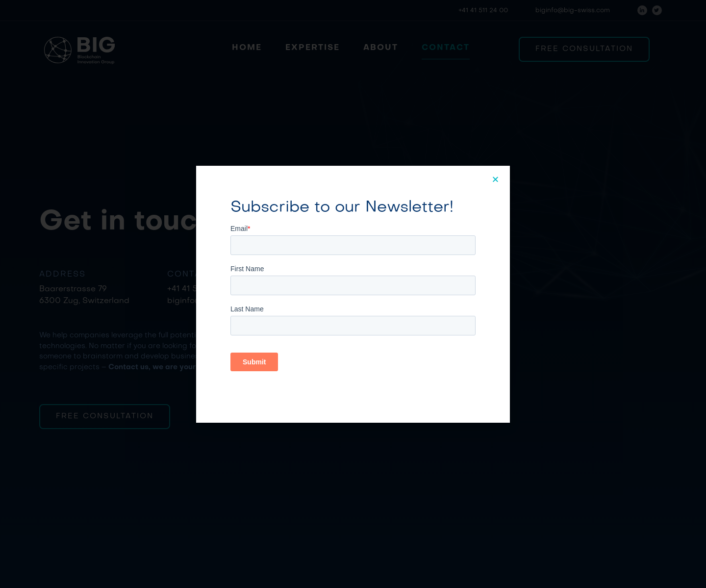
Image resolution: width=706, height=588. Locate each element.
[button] (496, 179)
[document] (353, 294)
